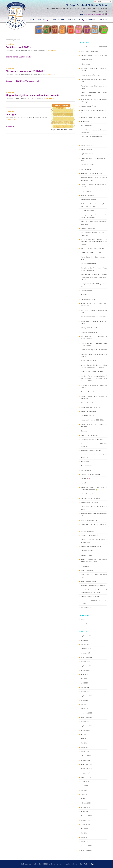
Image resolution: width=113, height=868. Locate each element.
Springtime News (86, 60)
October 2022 (85, 722)
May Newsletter (86, 126)
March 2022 (85, 752)
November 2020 (86, 816)
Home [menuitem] (32, 20)
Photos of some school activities (92, 372)
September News (87, 154)
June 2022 (84, 739)
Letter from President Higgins (91, 451)
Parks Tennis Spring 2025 (89, 51)
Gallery (83, 620)
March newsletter (87, 145)
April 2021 (84, 794)
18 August (11, 115)
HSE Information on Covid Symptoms (93, 317)
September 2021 (86, 777)
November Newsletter (88, 392)
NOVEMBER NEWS (87, 195)
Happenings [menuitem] (91, 20)
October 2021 (85, 773)
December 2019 (86, 846)
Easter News (85, 483)
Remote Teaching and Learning (91, 546)
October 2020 (85, 820)
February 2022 (86, 756)
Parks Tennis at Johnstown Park (91, 137)
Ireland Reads (85, 64)
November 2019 (86, 850)
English (98, 1)
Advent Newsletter (87, 570)
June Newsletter (86, 121)
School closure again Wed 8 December (94, 350)
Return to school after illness (90, 75)
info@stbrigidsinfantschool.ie (95, 14)
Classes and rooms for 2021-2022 (25, 71)
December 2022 (86, 713)
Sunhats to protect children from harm (94, 55)
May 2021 (84, 790)
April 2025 (84, 640)
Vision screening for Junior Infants (92, 440)
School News (10, 44)
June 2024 (84, 674)
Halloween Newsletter (88, 200)
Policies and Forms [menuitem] (57, 20)
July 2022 (84, 734)
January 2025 (85, 653)
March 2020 (85, 842)
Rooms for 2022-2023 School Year (93, 248)
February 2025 (86, 649)
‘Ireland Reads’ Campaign (89, 503)
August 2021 (85, 782)
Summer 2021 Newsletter (89, 435)
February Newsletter (88, 299)
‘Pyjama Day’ (85, 566)
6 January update (87, 551)
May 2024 (84, 679)
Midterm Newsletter (87, 531)
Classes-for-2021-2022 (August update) (22, 81)
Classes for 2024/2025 (88, 106)
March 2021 (85, 799)
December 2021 (86, 764)
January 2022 (85, 760)
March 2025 (85, 644)
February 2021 (86, 803)
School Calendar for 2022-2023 (91, 253)
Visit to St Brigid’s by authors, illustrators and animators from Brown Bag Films (94, 277)
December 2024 (86, 657)
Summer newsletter (87, 165)
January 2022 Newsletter (89, 328)
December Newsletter (88, 361)
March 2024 (85, 687)
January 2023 (85, 709)
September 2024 (86, 666)
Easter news (85, 141)
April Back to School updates (90, 474)
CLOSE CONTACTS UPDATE (90, 407)
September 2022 (86, 726)
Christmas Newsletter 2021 (90, 332)
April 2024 (84, 683)
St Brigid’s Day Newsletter (90, 535)
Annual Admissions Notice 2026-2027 (94, 47)
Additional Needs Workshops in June (93, 117)
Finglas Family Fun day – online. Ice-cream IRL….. (35, 95)
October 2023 (85, 692)
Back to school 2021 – (18, 47)
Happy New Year (86, 555)
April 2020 (84, 837)
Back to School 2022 (88, 228)
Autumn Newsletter (87, 211)
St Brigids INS (51, 50)
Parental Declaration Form (90, 520)
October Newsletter (87, 403)
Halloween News (86, 150)
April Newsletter (86, 291)
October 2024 (85, 662)
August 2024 (85, 670)
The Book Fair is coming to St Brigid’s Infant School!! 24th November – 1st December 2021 (94, 378)
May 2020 (84, 833)
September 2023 (86, 696)
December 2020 (86, 812)
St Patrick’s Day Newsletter (90, 494)
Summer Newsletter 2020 (90, 597)
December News (86, 191)
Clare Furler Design (87, 864)
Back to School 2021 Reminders (19, 57)
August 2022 (85, 730)
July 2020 (84, 829)
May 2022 (84, 743)
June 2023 (84, 700)
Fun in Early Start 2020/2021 (91, 498)
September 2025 (86, 636)
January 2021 (85, 807)
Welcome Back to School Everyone (93, 586)
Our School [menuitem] (42, 20)
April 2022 (84, 747)
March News (85, 295)
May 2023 (84, 704)
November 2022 (86, 717)
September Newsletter (88, 411)
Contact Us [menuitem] (103, 20)
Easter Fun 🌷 (85, 479)
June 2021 (84, 786)
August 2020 (85, 824)
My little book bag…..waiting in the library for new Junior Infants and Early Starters (94, 242)
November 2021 (86, 769)
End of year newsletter (89, 264)
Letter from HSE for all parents (91, 173)
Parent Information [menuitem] (76, 20)
